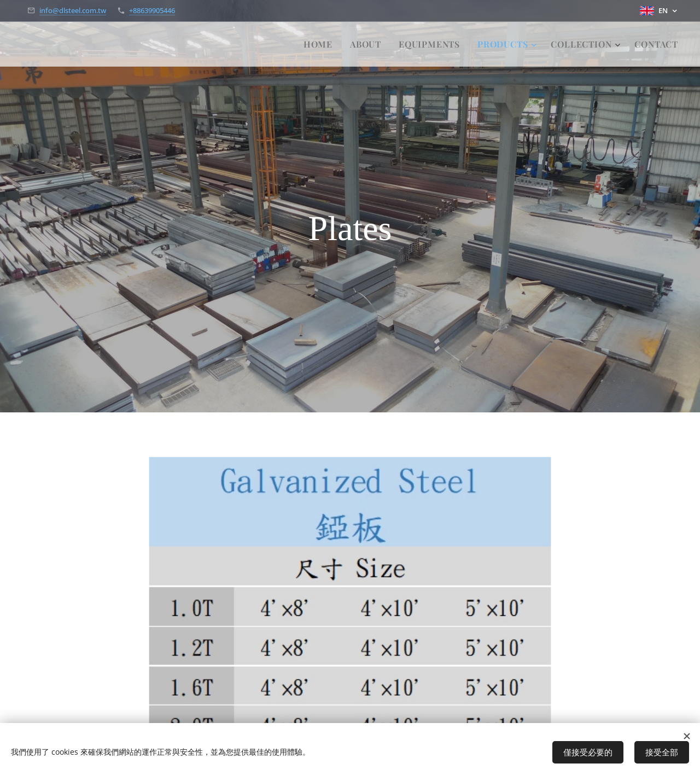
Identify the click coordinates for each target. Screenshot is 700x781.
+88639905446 (152, 10)
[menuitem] (321, 44)
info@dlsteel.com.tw (73, 10)
